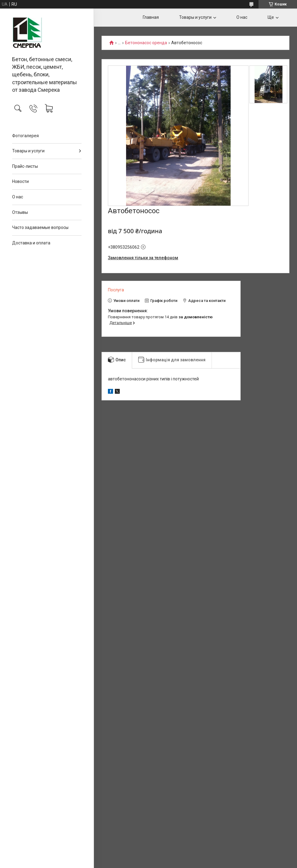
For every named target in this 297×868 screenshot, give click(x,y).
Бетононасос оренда (146, 43)
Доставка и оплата (31, 243)
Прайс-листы (25, 166)
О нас (18, 197)
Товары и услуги (28, 151)
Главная (151, 17)
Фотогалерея (25, 136)
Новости (20, 181)
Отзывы (20, 212)
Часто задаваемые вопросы (40, 227)
